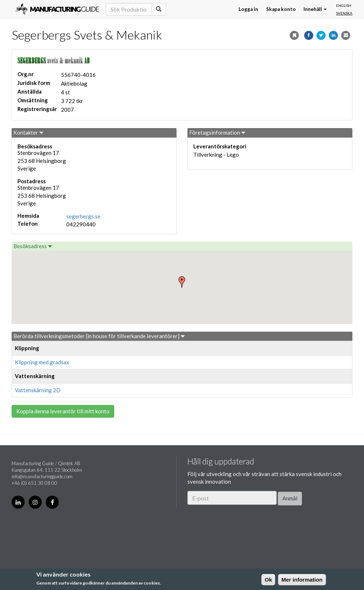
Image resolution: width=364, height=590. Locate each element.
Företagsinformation (217, 132)
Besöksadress (33, 246)
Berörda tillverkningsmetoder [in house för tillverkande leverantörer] (99, 336)
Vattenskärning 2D (38, 390)
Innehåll (315, 9)
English (344, 5)
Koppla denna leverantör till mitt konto (63, 411)
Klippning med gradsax (42, 362)
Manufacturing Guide (57, 9)
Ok (268, 580)
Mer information (302, 580)
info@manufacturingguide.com (42, 476)
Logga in (248, 9)
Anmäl (290, 498)
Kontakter (28, 132)
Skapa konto (281, 9)
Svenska (344, 13)
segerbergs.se (83, 216)
